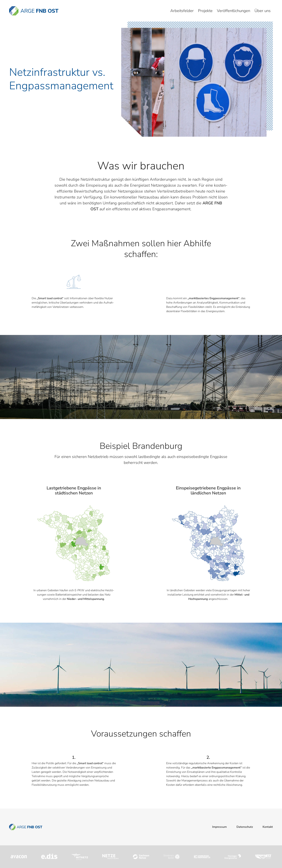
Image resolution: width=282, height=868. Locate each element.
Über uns (263, 11)
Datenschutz (245, 827)
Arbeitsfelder (182, 11)
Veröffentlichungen (234, 11)
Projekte (205, 11)
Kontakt (268, 827)
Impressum (220, 827)
